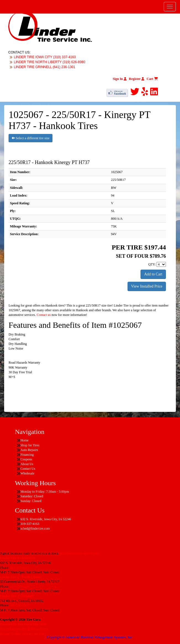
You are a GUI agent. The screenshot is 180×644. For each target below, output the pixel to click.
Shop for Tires (30, 445)
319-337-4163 (19, 568)
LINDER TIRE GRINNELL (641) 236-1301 (45, 67)
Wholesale (27, 473)
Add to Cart (153, 274)
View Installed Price (147, 286)
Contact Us (28, 469)
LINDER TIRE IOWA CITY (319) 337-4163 (45, 57)
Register (137, 79)
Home (24, 440)
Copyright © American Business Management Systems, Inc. (90, 637)
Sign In (120, 79)
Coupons (26, 459)
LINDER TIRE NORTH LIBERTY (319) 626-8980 (50, 62)
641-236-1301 (19, 605)
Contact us (44, 315)
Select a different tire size (31, 138)
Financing (27, 455)
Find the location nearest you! (79, 553)
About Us (27, 464)
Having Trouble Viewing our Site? (23, 634)
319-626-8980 (19, 586)
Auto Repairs (29, 450)
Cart (152, 79)
